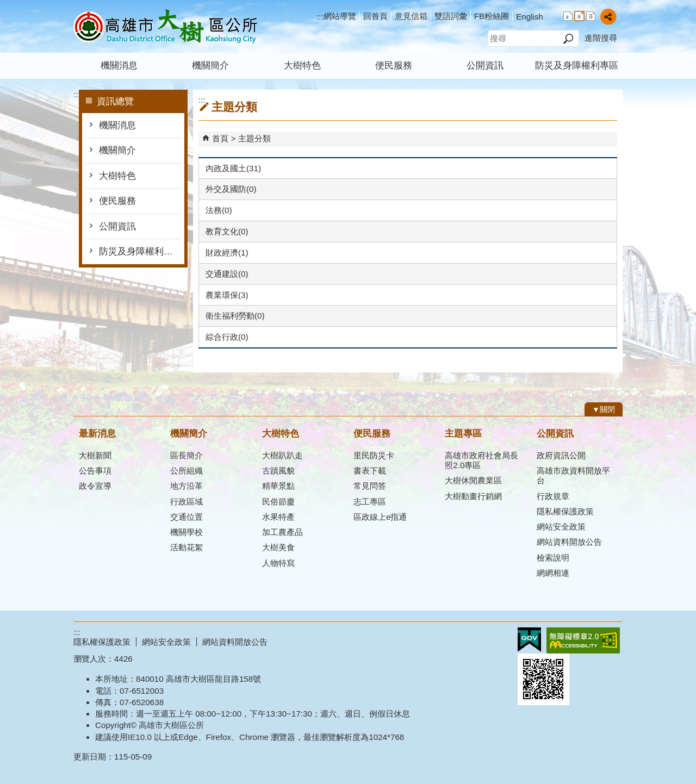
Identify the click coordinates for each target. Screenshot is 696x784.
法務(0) (219, 210)
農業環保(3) (227, 295)
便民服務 (394, 66)
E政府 (529, 640)
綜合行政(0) (227, 337)
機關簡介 (210, 66)
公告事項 (95, 471)
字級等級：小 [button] (568, 16)
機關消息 (119, 66)
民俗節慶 (278, 502)
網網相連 (553, 573)
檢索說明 (553, 558)
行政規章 (553, 496)
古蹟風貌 (278, 471)
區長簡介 (187, 455)
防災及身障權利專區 (577, 66)
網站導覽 (340, 16)
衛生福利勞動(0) (235, 316)
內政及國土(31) (233, 168)
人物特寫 (278, 563)
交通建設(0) (227, 274)
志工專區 (370, 502)
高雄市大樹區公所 (165, 26)
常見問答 (370, 486)
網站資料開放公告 (569, 542)
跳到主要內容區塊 (6, 6)
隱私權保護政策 (565, 511)
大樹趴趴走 (282, 455)
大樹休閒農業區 (473, 480)
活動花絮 (187, 547)
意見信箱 (411, 16)
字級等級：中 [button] (579, 16)
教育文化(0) (227, 231)
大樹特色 (302, 66)
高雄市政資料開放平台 (573, 475)
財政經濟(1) (227, 253)
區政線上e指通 (380, 517)
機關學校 (187, 532)
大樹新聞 (95, 455)
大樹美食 (278, 547)
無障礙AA (583, 640)
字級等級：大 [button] (591, 16)
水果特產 (278, 517)
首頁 (220, 138)
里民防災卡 (374, 455)
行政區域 (187, 502)
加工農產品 (282, 532)
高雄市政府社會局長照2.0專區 (481, 460)
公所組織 (187, 471)
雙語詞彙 (451, 16)
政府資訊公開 (561, 455)
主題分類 (254, 138)
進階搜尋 (601, 38)
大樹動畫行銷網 (473, 496)
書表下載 (370, 471)
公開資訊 (485, 66)
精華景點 (278, 486)
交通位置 (187, 517)
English (530, 17)
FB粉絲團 (492, 16)
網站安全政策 (561, 527)
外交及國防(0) (231, 189)
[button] (568, 39)
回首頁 (375, 16)
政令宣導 (95, 486)
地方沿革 (187, 486)
